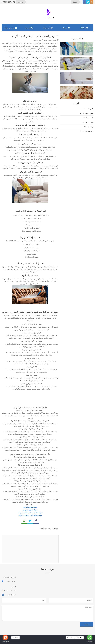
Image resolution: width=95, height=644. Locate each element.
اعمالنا (66, 28)
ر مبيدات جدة (89, 127)
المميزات (48, 28)
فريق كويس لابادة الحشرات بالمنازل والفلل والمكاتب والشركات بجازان (77, 91)
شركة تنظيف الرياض (30, 507)
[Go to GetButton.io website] (5, 642)
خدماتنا (29, 28)
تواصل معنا (11, 28)
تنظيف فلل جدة (88, 118)
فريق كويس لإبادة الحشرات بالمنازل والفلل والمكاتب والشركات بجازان (77, 77)
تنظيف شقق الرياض (86, 113)
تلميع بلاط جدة (88, 109)
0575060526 (7, 2)
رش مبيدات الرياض (87, 131)
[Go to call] (5, 637)
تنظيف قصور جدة (87, 122)
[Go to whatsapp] (90, 637)
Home (84, 28)
